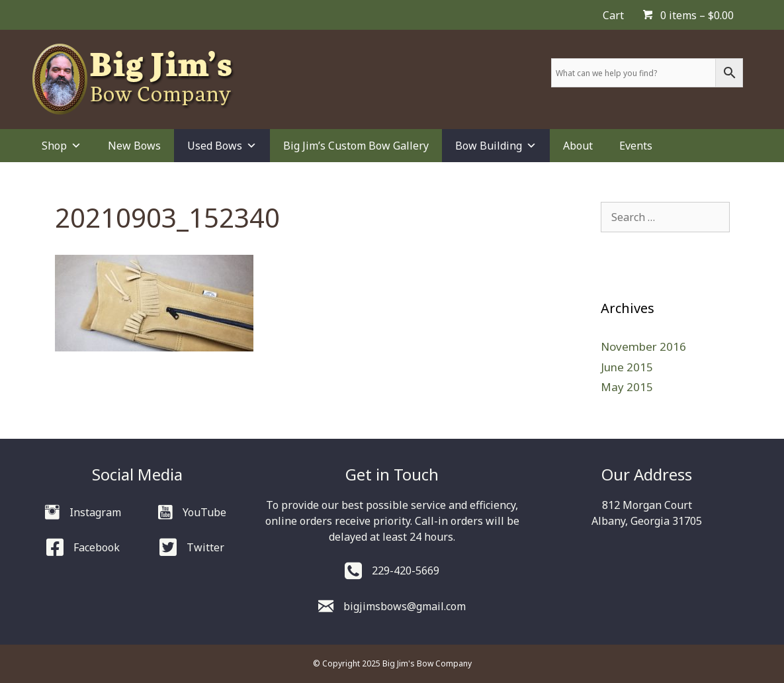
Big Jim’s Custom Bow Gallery (356, 146)
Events (636, 146)
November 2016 (643, 346)
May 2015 (627, 387)
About (578, 146)
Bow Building (496, 146)
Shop (62, 146)
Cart (613, 15)
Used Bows (222, 146)
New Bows (134, 146)
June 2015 (627, 367)
